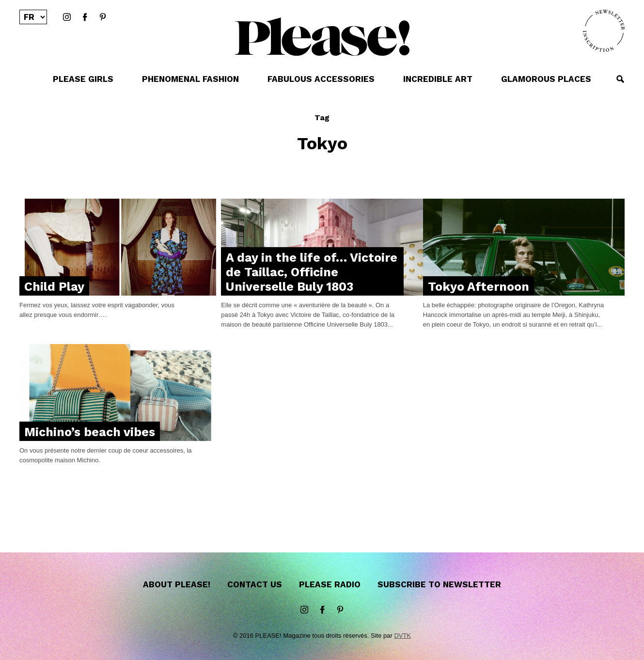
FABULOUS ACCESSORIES (321, 79)
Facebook (85, 17)
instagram (67, 17)
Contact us (255, 584)
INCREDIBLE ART (438, 79)
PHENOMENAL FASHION (190, 79)
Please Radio (330, 584)
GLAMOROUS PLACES (546, 79)
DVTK (402, 636)
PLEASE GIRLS (83, 79)
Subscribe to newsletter (439, 584)
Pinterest (103, 17)
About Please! (177, 584)
